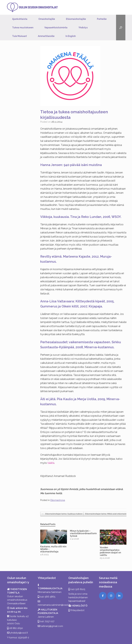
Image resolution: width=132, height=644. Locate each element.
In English (71, 36)
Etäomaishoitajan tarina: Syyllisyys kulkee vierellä (66, 514)
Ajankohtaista (20, 19)
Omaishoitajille (47, 19)
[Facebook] (103, 596)
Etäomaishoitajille (76, 19)
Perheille (102, 19)
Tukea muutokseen (23, 28)
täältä (51, 463)
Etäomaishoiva (58, 500)
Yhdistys (83, 28)
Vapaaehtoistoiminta (56, 28)
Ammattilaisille (46, 36)
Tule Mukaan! (19, 36)
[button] (121, 28)
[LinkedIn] (119, 596)
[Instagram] (111, 596)
